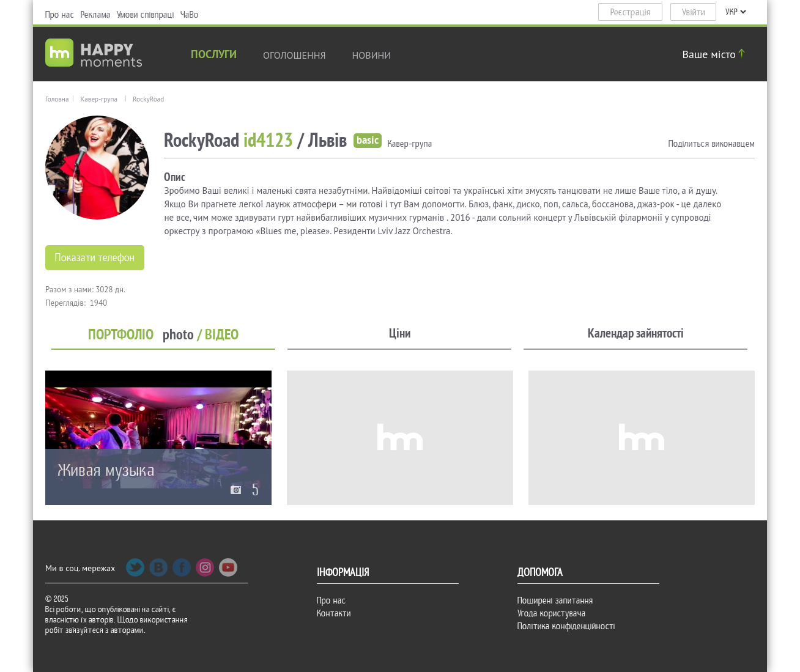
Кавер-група (99, 99)
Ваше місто (716, 54)
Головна (57, 99)
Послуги (214, 55)
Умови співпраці (146, 15)
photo (178, 335)
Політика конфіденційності (566, 626)
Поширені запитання (555, 600)
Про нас (60, 15)
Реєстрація (631, 12)
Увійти (694, 12)
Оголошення (294, 55)
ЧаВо (190, 15)
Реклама (96, 15)
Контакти (334, 613)
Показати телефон (95, 258)
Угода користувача (552, 613)
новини (372, 55)
